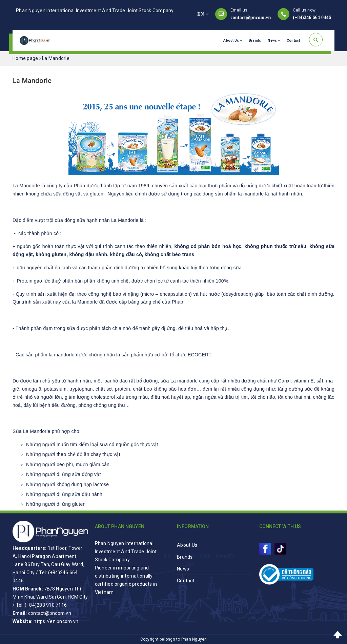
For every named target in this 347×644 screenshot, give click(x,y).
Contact (293, 40)
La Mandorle (32, 81)
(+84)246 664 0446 (312, 17)
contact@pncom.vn (251, 17)
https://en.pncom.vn (56, 621)
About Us (233, 40)
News (274, 40)
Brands (255, 40)
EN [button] (203, 14)
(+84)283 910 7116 (46, 605)
